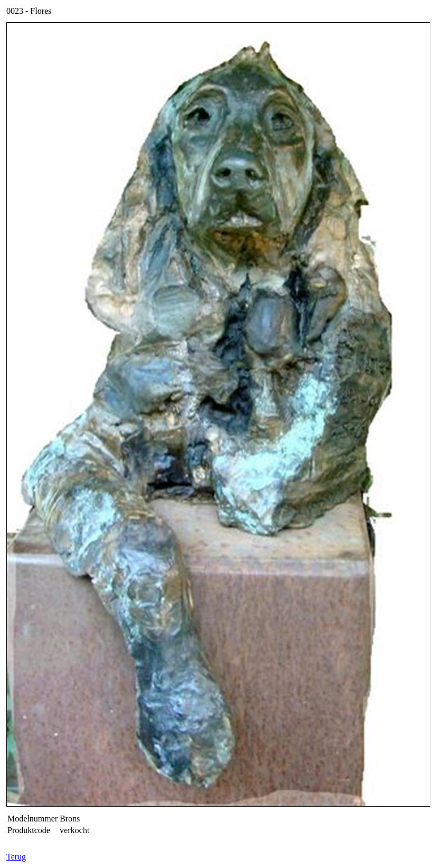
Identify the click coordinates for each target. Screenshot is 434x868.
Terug (16, 857)
